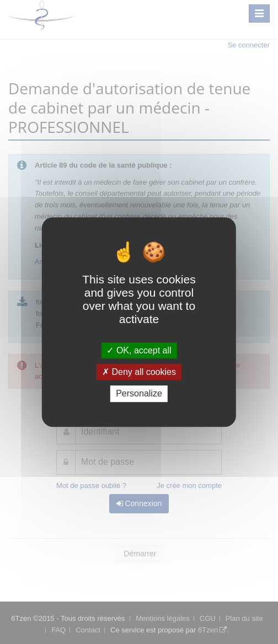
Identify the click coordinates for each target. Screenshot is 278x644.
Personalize (139, 394)
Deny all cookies (139, 372)
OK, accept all (139, 350)
